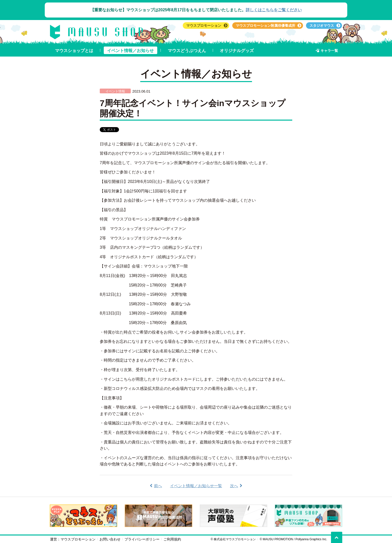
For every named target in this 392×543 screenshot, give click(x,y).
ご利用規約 (172, 539)
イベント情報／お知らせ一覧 (196, 486)
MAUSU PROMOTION (278, 539)
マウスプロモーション (78, 539)
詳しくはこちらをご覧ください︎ (274, 10)
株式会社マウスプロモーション (235, 539)
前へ (158, 486)
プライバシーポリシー (142, 539)
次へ (234, 486)
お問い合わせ (110, 539)
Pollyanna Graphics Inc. (311, 539)
